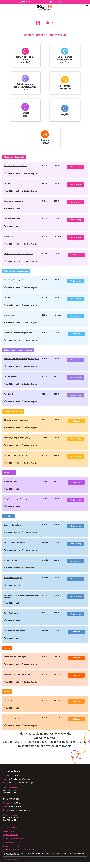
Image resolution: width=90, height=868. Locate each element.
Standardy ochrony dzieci (12, 852)
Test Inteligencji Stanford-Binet (16, 643)
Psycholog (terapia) (11, 625)
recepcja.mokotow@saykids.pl (18, 789)
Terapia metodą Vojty (12, 226)
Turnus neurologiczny (12, 731)
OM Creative (15, 866)
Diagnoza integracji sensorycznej (16, 430)
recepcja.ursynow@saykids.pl (18, 816)
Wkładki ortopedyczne (12, 492)
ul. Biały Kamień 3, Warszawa (17, 785)
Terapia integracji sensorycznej (15, 465)
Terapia (7, 191)
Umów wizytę (76, 175)
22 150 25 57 (12, 782)
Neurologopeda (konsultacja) (15, 554)
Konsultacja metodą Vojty (13, 208)
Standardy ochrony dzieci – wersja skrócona (19, 856)
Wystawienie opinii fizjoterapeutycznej (18, 262)
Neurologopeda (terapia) (13, 589)
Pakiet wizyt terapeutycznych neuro (17, 687)
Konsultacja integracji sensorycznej (17, 448)
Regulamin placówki (10, 841)
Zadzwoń (76, 263)
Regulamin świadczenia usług (14, 845)
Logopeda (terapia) (11, 571)
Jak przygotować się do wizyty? (14, 849)
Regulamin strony (9, 837)
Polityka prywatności (11, 834)
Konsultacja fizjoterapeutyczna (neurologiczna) (21, 368)
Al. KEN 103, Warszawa (15, 813)
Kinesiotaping (9, 244)
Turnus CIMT (9, 713)
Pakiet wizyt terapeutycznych (15, 669)
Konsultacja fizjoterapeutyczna (16, 173)
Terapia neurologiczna (12, 386)
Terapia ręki (8, 404)
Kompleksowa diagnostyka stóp (16, 510)
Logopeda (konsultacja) (13, 536)
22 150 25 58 (12, 809)
